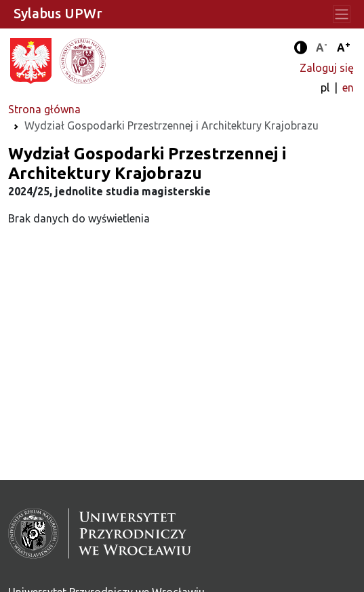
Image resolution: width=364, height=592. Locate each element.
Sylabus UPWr (58, 13)
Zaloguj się (327, 68)
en (348, 87)
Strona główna (44, 109)
